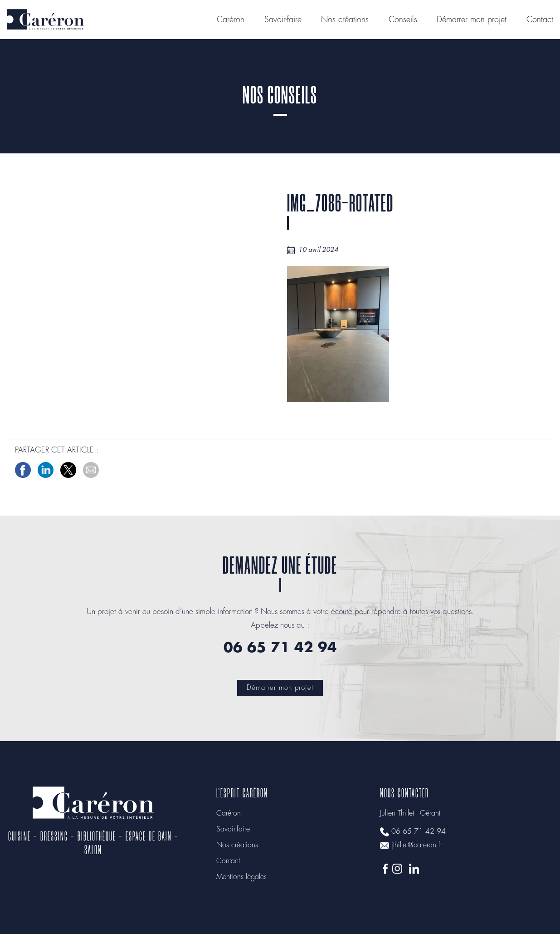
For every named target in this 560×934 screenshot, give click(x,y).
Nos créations (345, 20)
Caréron (231, 20)
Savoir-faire (283, 20)
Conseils (403, 20)
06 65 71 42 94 (419, 832)
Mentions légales (241, 877)
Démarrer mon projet (472, 20)
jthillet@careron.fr (417, 845)
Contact (540, 20)
